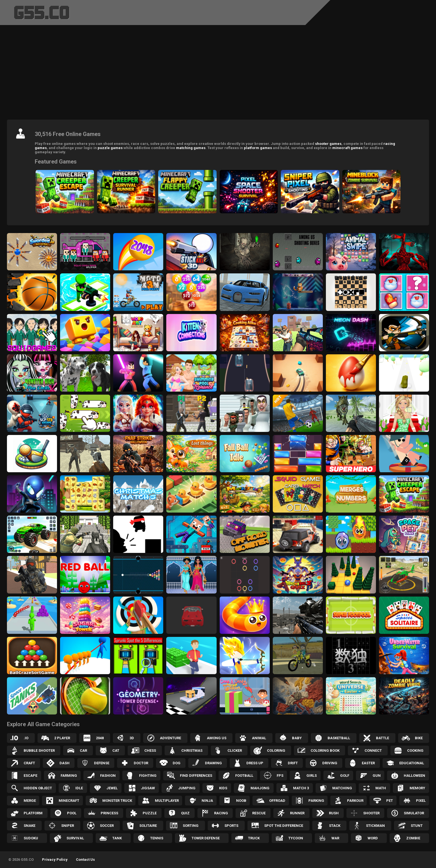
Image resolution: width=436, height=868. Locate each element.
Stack (335, 826)
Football (244, 776)
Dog (177, 763)
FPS (280, 776)
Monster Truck (117, 801)
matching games (191, 148)
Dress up (255, 763)
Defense (102, 763)
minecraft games (347, 148)
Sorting (191, 826)
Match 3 (301, 788)
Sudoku (31, 838)
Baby (297, 738)
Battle (382, 738)
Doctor (141, 763)
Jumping (187, 788)
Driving (330, 763)
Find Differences (196, 776)
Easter (368, 763)
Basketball (339, 738)
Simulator (414, 813)
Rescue (259, 813)
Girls (312, 776)
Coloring (276, 750)
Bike (419, 738)
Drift (293, 763)
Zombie (413, 838)
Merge (30, 801)
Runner (297, 813)
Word (373, 838)
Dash (65, 763)
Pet (390, 801)
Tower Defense (206, 838)
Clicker (235, 750)
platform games (258, 148)
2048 (100, 738)
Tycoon (296, 838)
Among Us (217, 738)
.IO (26, 738)
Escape (30, 776)
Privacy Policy (55, 860)
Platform (33, 813)
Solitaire (148, 826)
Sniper (68, 826)
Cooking (415, 750)
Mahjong (260, 788)
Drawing (213, 763)
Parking (316, 801)
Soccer (107, 826)
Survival (75, 838)
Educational (412, 763)
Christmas (192, 750)
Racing (221, 813)
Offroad (277, 801)
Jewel (112, 788)
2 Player (62, 738)
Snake (29, 826)
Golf (345, 776)
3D (132, 738)
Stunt (417, 826)
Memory (417, 788)
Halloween (414, 776)
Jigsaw (148, 788)
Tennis (157, 838)
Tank (117, 838)
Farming (69, 776)
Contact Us (85, 860)
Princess (109, 813)
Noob (241, 801)
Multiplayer (167, 801)
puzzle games (110, 148)
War (335, 838)
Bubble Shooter (39, 750)
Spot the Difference (284, 826)
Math (381, 788)
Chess (150, 750)
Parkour (355, 801)
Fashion (108, 776)
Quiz (185, 813)
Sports (231, 826)
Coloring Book (325, 750)
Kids (223, 788)
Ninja (207, 801)
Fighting (148, 776)
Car (83, 750)
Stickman (375, 826)
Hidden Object (38, 788)
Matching (342, 788)
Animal (259, 738)
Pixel (421, 801)
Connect (373, 750)
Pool (72, 813)
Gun (377, 776)
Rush (334, 813)
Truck (254, 838)
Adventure (170, 738)
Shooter (371, 813)
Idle (79, 788)
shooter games (328, 144)
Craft (29, 763)
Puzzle (150, 813)
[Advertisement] (218, 74)
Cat (116, 750)
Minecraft (69, 801)
